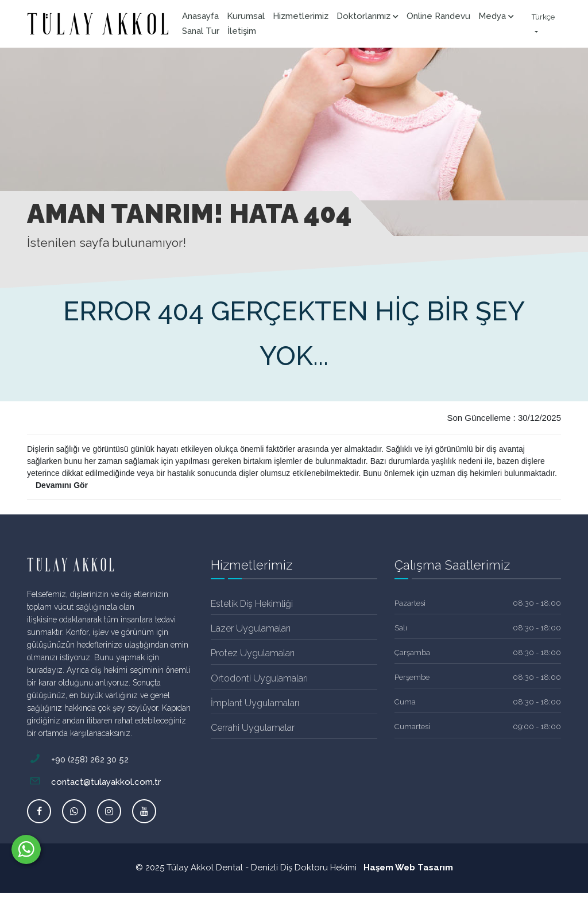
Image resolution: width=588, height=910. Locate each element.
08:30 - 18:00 (537, 603)
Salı (401, 628)
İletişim (242, 31)
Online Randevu (438, 16)
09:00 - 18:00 (537, 727)
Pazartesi (410, 603)
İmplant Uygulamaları (255, 703)
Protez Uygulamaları (253, 653)
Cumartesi (412, 727)
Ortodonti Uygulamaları (259, 678)
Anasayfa (200, 16)
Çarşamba (412, 653)
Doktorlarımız (367, 16)
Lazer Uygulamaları (251, 628)
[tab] (218, 579)
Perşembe (412, 677)
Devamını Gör (62, 485)
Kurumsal (246, 16)
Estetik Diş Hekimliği (252, 604)
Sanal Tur (201, 31)
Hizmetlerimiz (301, 16)
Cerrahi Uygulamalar (253, 728)
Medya (496, 16)
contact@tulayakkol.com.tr (94, 782)
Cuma (405, 702)
